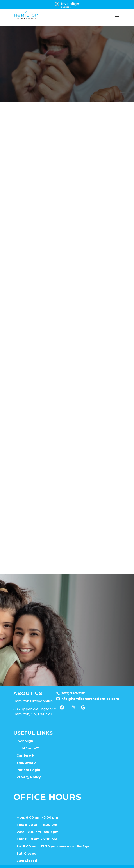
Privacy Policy (29, 769)
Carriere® (25, 747)
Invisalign (25, 732)
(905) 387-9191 (71, 685)
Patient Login (28, 761)
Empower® (27, 754)
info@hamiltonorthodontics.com (88, 690)
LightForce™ (28, 740)
